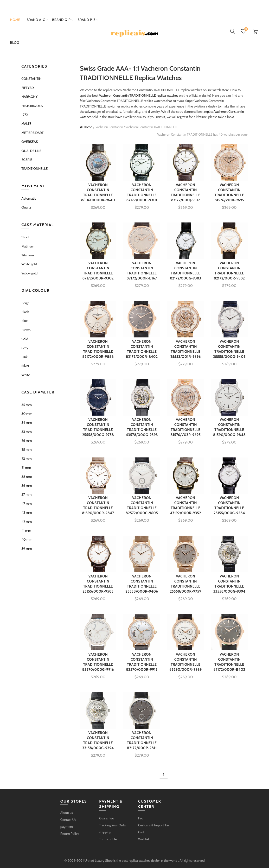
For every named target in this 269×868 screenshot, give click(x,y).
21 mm (26, 468)
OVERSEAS (30, 142)
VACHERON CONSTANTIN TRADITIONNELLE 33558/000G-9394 (229, 584)
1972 (25, 115)
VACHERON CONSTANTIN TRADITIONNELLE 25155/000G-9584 (229, 505)
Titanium (28, 255)
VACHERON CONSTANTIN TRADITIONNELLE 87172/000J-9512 (186, 193)
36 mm (27, 486)
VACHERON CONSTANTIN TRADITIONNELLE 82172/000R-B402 (142, 349)
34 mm (27, 423)
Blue (25, 321)
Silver (25, 366)
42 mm (27, 522)
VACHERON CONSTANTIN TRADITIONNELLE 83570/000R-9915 (142, 662)
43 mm (27, 513)
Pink (24, 357)
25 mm (27, 450)
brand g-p (61, 20)
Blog (15, 43)
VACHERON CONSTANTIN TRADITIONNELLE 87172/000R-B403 (229, 662)
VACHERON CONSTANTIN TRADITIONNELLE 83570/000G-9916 (98, 662)
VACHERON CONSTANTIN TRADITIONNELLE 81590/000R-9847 (98, 505)
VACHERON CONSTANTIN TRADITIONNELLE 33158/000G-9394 (98, 740)
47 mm (27, 504)
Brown (26, 330)
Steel (25, 237)
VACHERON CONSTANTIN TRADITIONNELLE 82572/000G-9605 (142, 505)
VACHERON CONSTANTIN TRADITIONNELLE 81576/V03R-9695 (186, 427)
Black (25, 312)
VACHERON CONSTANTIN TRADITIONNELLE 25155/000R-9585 (98, 584)
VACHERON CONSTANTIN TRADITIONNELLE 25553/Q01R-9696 (186, 349)
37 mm (26, 494)
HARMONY (29, 97)
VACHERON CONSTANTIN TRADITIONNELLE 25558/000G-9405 (229, 349)
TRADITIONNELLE (35, 169)
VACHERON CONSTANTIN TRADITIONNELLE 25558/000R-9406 (142, 584)
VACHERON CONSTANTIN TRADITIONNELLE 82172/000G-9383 (186, 271)
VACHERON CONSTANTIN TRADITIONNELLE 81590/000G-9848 (229, 427)
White (26, 375)
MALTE (26, 124)
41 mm (26, 531)
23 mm (27, 459)
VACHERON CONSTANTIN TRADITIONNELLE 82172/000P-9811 (142, 740)
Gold (25, 339)
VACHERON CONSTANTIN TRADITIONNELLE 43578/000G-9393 (142, 427)
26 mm (27, 441)
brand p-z (86, 20)
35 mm (27, 405)
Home (15, 20)
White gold (29, 264)
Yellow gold (29, 273)
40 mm (27, 539)
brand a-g (36, 20)
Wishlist (246, 29)
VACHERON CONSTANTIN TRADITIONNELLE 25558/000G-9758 (98, 427)
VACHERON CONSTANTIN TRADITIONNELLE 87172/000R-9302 (98, 271)
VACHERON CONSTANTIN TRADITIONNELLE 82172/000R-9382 (229, 271)
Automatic (29, 198)
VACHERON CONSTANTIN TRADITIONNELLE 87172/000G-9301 (142, 193)
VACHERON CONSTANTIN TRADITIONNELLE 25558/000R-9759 (186, 584)
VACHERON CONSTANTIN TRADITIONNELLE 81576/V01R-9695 (229, 193)
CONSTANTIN (31, 79)
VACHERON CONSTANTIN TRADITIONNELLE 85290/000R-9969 (186, 662)
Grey (25, 348)
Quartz (26, 207)
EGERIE (27, 160)
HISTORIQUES (32, 106)
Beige (25, 303)
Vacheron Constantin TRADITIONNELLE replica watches (139, 95)
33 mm (27, 432)
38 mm (27, 477)
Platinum (28, 246)
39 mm (27, 549)
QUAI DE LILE (31, 151)
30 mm (27, 414)
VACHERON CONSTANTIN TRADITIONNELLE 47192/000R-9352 (186, 505)
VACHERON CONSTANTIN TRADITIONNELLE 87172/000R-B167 (142, 271)
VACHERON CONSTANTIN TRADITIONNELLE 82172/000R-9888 (98, 349)
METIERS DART (32, 133)
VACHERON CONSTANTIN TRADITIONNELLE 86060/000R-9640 (98, 193)
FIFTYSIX (28, 88)
